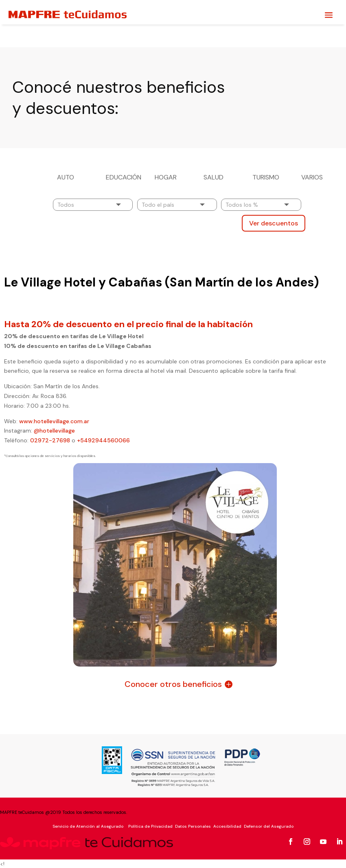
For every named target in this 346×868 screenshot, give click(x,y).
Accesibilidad (227, 825)
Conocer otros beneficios (173, 683)
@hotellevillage (54, 430)
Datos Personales (193, 825)
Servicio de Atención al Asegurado (88, 825)
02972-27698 (50, 439)
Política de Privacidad (150, 825)
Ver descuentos (274, 222)
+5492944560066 (103, 439)
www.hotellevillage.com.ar (54, 420)
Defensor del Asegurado (269, 825)
